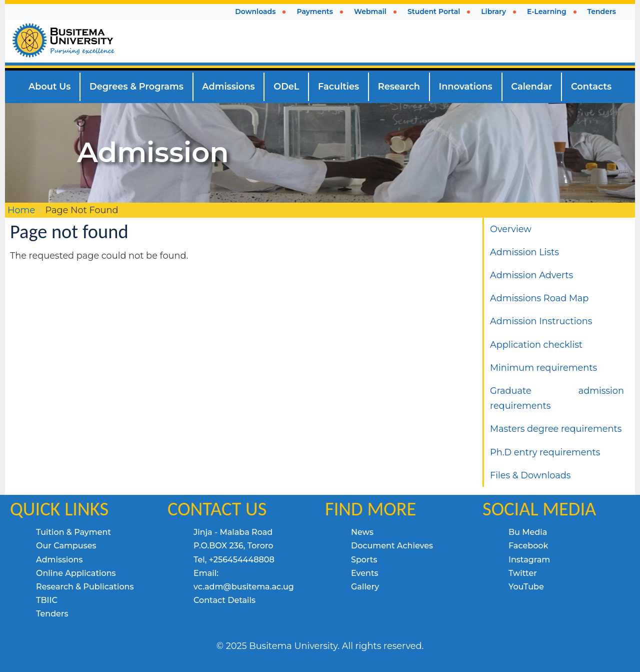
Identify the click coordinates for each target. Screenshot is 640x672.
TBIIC (47, 600)
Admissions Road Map (539, 298)
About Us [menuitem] (50, 86)
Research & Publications (85, 587)
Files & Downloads (530, 475)
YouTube (526, 587)
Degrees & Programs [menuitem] (136, 86)
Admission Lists (524, 252)
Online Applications (76, 573)
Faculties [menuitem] (338, 86)
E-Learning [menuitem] (547, 12)
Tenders (52, 614)
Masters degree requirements (556, 429)
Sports (364, 560)
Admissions (59, 560)
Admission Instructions (541, 321)
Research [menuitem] (399, 86)
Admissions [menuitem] (228, 86)
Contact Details (224, 600)
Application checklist (536, 345)
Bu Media (528, 532)
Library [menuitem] (493, 12)
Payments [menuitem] (315, 12)
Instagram (529, 560)
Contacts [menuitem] (591, 86)
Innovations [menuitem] (466, 86)
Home (21, 210)
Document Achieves (392, 546)
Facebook (528, 546)
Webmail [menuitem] (370, 12)
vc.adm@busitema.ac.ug (244, 587)
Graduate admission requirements (557, 398)
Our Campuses (66, 546)
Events (365, 573)
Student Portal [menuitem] (434, 12)
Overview (511, 229)
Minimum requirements (543, 368)
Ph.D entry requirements (545, 452)
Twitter (523, 573)
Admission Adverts (531, 275)
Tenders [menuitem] (602, 12)
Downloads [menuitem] (255, 12)
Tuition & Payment (73, 532)
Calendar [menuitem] (531, 86)
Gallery (365, 587)
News (362, 532)
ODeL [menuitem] (286, 86)
